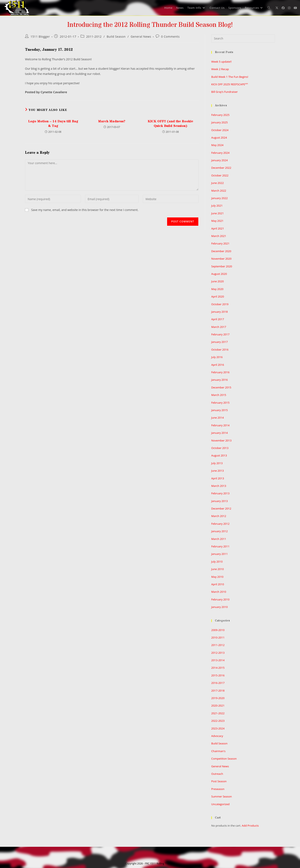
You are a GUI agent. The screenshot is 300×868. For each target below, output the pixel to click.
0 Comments (170, 37)
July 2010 (217, 562)
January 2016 (219, 380)
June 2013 (217, 471)
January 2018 (219, 312)
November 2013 (221, 440)
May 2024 (217, 145)
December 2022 (221, 168)
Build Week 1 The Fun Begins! (230, 77)
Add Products (250, 826)
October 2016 (220, 350)
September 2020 (222, 266)
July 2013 (217, 463)
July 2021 (217, 206)
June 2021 (217, 213)
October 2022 (220, 175)
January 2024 (219, 160)
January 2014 (219, 433)
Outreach (217, 774)
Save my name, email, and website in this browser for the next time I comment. (85, 210)
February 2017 (220, 334)
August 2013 (219, 455)
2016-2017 (218, 683)
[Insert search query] (243, 38)
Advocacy (217, 736)
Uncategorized (220, 804)
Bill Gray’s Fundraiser (224, 92)
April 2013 (218, 478)
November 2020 (221, 259)
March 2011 (219, 539)
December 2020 (221, 251)
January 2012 (219, 531)
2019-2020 (218, 698)
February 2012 (220, 524)
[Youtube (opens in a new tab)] (295, 8)
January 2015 (219, 410)
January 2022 (219, 198)
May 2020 (217, 289)
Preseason (218, 789)
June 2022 (217, 183)
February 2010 (220, 599)
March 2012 (219, 516)
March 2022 (219, 191)
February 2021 (220, 243)
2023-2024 (218, 728)
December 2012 (221, 508)
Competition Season (224, 759)
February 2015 (220, 403)
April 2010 (218, 584)
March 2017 (219, 327)
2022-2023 (218, 721)
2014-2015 (218, 668)
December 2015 (221, 387)
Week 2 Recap (220, 69)
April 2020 (218, 296)
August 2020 (219, 274)
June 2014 (217, 418)
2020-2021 (218, 706)
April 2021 (218, 228)
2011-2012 (94, 37)
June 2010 (217, 569)
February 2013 (220, 493)
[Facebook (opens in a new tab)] (283, 8)
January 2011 (219, 554)
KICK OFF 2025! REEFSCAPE (230, 84)
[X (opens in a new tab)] (277, 8)
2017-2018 (218, 691)
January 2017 (219, 342)
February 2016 (220, 372)
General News (141, 37)
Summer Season (222, 796)
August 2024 (219, 138)
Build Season (116, 37)
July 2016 (217, 357)
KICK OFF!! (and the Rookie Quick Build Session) (170, 124)
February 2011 (220, 546)
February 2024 (220, 153)
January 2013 (219, 501)
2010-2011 (218, 637)
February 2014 (220, 425)
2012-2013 (218, 653)
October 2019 (220, 304)
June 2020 (217, 281)
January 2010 (219, 607)
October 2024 (220, 130)
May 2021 (217, 221)
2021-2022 (218, 713)
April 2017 (218, 319)
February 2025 (220, 115)
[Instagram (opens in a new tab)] (289, 8)
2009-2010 (218, 630)
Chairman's (218, 751)
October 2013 (220, 448)
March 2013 (219, 486)
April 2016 (218, 365)
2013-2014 (218, 660)
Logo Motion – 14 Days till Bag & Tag (53, 124)
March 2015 (219, 395)
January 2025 (219, 122)
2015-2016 (218, 675)
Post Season (219, 781)
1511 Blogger (40, 37)
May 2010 (217, 577)
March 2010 (219, 592)
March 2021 (219, 236)
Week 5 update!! (221, 62)
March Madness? (112, 121)
